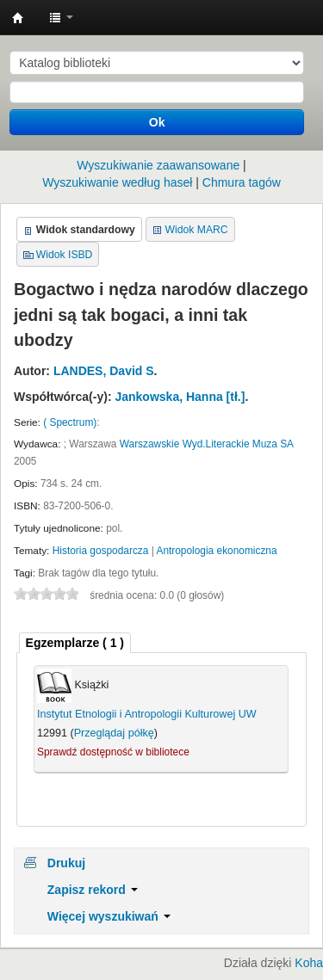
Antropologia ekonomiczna (216, 551)
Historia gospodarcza (101, 551)
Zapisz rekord (93, 890)
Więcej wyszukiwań (109, 916)
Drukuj (66, 863)
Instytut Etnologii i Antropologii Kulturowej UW (18, 18)
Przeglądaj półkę (114, 733)
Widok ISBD (65, 255)
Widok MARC (197, 230)
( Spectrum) (70, 422)
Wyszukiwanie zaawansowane (158, 165)
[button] (61, 17)
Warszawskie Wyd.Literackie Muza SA (207, 444)
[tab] (75, 643)
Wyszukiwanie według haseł (117, 182)
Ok (157, 122)
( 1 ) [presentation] (75, 643)
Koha (309, 963)
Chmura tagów (242, 182)
